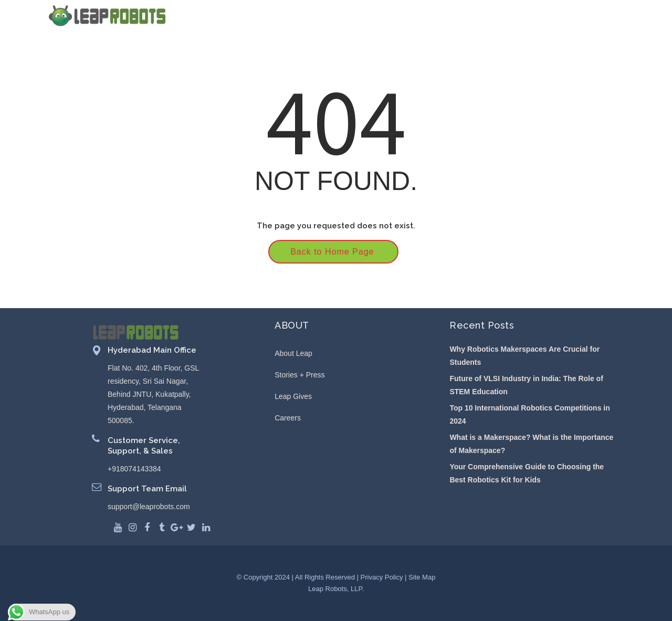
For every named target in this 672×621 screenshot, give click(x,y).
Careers (288, 418)
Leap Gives (293, 396)
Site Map (422, 577)
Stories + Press (300, 375)
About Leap (293, 353)
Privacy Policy (382, 577)
